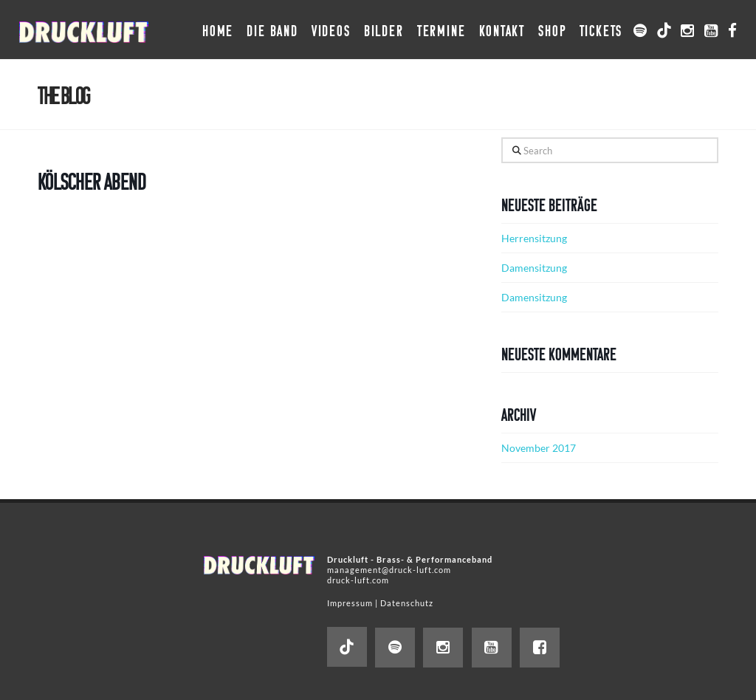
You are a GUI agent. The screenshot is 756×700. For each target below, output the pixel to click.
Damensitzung (534, 268)
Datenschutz (407, 603)
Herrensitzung (534, 238)
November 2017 (539, 448)
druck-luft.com (358, 580)
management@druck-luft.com (389, 570)
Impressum (350, 603)
